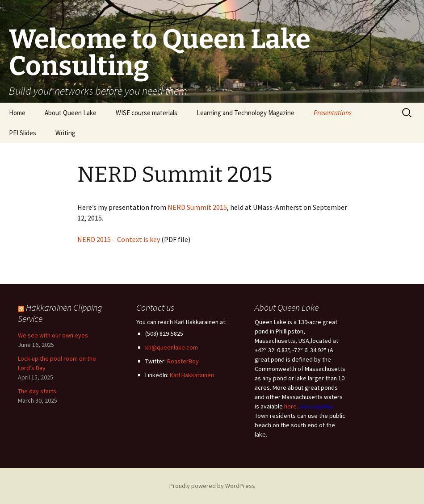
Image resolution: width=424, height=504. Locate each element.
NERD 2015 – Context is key (119, 239)
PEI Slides (23, 133)
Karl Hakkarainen (192, 375)
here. (291, 406)
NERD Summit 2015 (197, 207)
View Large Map (316, 407)
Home (17, 113)
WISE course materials (147, 113)
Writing (65, 133)
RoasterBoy (183, 361)
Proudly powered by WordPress (212, 486)
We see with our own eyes (53, 335)
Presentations (333, 113)
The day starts (37, 391)
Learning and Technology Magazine (246, 113)
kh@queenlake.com (172, 347)
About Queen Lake (71, 113)
